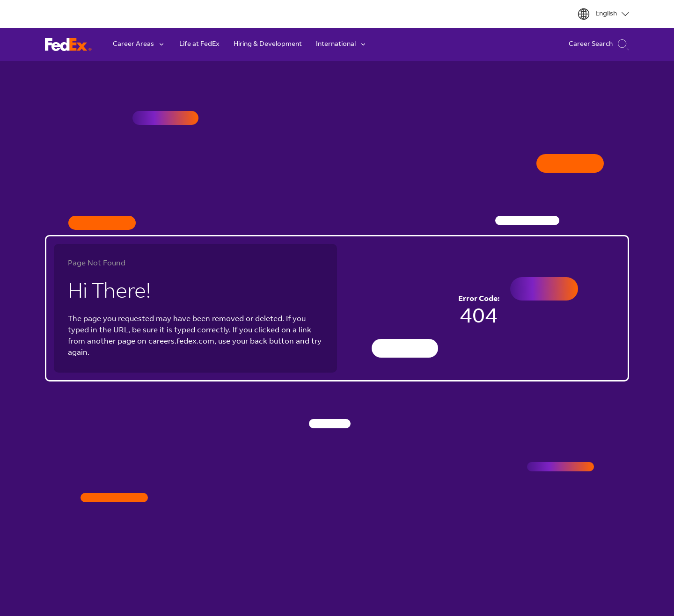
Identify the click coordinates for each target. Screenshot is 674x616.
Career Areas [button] (139, 44)
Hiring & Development (268, 44)
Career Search (599, 45)
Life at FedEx (199, 44)
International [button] (341, 44)
